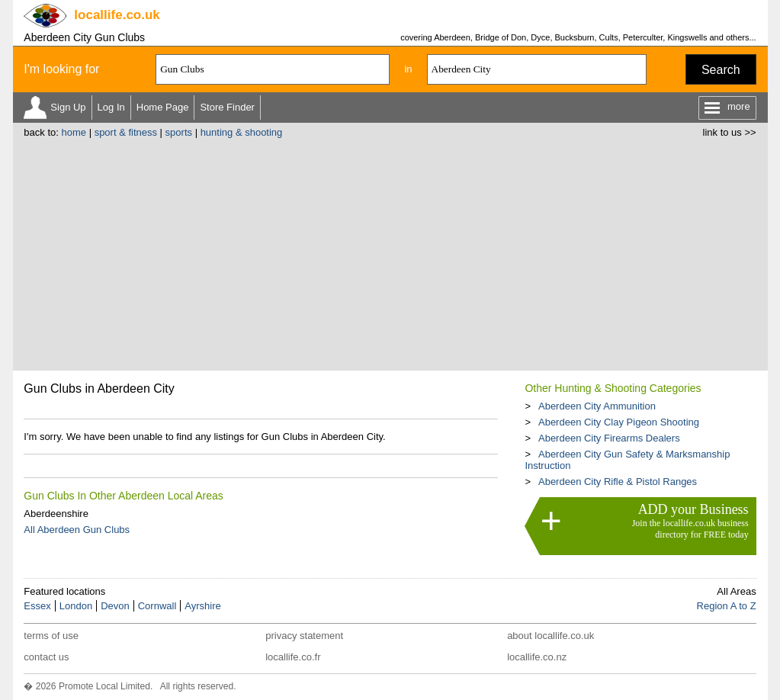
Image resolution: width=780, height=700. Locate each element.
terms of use (51, 636)
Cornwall (157, 606)
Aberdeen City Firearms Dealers (609, 438)
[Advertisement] (390, 252)
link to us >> (730, 132)
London (76, 606)
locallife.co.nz (537, 657)
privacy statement (304, 636)
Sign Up (68, 107)
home (74, 132)
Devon (115, 606)
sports (179, 132)
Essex (37, 606)
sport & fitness (126, 132)
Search (721, 70)
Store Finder (227, 107)
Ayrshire (202, 606)
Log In (111, 107)
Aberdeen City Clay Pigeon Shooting (619, 422)
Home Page (163, 107)
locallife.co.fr (293, 657)
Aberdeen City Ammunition (597, 406)
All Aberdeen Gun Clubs (77, 530)
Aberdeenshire (56, 514)
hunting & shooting (242, 132)
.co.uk (117, 15)
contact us (46, 657)
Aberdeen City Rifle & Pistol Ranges (618, 482)
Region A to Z (727, 606)
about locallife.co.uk (550, 636)
